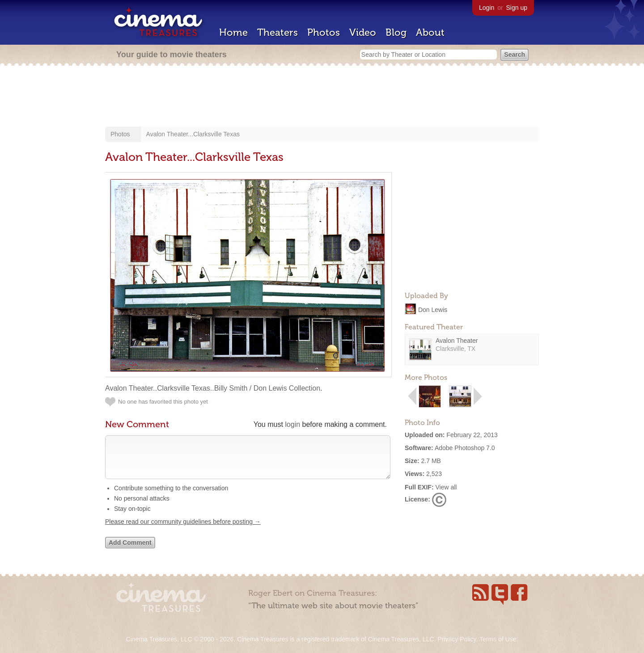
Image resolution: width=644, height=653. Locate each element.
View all (446, 487)
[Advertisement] (322, 97)
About (430, 32)
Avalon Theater (457, 341)
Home (233, 32)
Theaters (278, 32)
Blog (396, 32)
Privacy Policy (457, 639)
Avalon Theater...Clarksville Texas (193, 134)
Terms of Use (498, 639)
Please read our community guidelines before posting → (183, 531)
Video (363, 32)
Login (487, 8)
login (292, 424)
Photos (324, 32)
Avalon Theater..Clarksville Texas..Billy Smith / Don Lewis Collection (213, 388)
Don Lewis (433, 309)
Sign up (517, 8)
